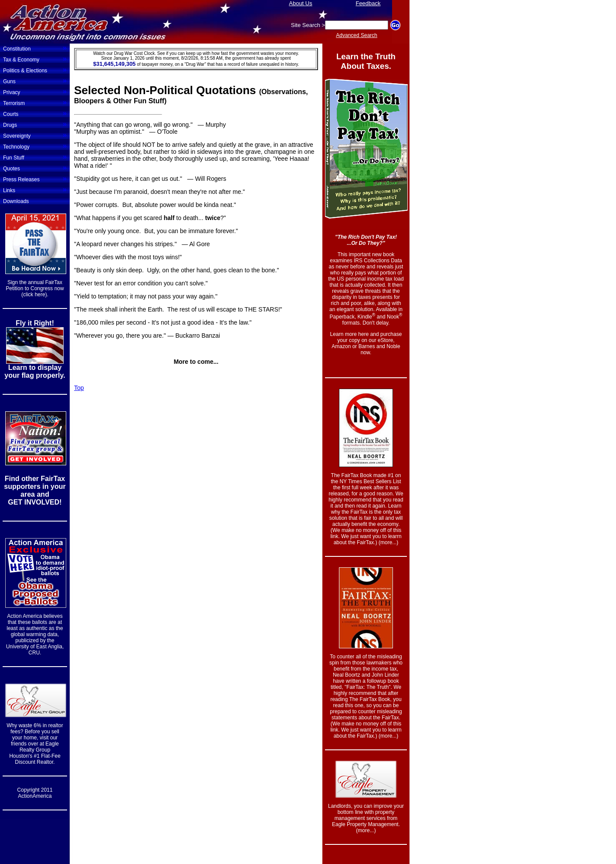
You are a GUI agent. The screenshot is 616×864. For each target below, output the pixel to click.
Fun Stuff (35, 157)
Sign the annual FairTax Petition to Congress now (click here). (35, 288)
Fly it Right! (35, 323)
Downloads (16, 201)
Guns (35, 81)
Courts (35, 113)
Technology (35, 146)
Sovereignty (35, 135)
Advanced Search (357, 35)
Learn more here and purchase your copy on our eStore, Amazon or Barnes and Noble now (366, 343)
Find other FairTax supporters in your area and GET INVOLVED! (35, 490)
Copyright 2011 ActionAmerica (35, 793)
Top (79, 388)
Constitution (35, 48)
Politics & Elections (35, 70)
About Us (300, 3)
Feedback (368, 3)
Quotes (35, 168)
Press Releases (35, 179)
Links (35, 190)
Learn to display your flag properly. (35, 371)
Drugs (35, 124)
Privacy (35, 91)
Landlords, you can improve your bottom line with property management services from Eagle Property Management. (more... (366, 818)
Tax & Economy (35, 59)
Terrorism (35, 102)
